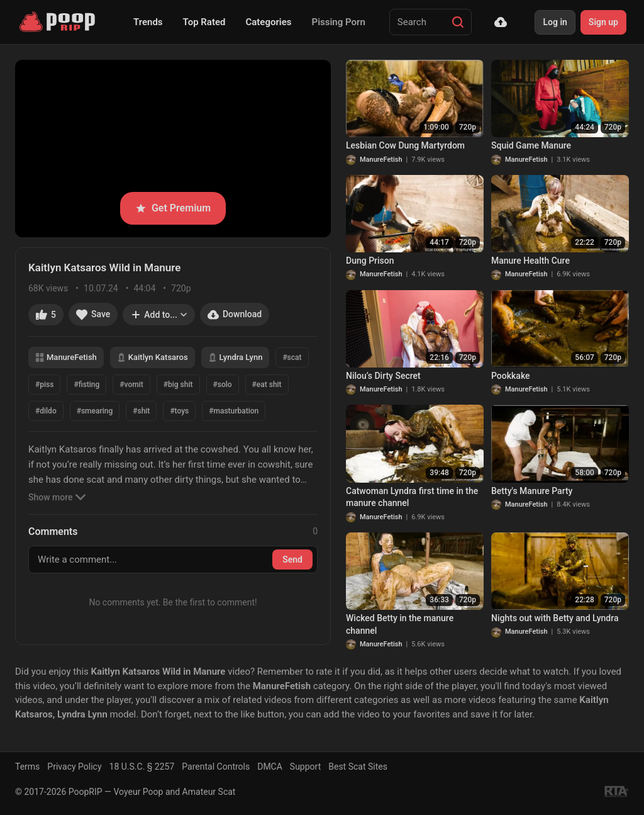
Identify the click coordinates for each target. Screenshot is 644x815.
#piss (44, 385)
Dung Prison (370, 261)
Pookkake (511, 376)
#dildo (46, 411)
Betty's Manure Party (532, 491)
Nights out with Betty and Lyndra (555, 618)
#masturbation (234, 411)
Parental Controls (216, 767)
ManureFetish (66, 357)
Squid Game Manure (531, 145)
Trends (148, 22)
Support (305, 767)
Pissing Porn (339, 22)
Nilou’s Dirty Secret (383, 376)
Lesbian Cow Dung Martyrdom (405, 145)
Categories (268, 22)
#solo (223, 385)
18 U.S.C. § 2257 (142, 767)
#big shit (178, 385)
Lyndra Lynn (236, 357)
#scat (292, 357)
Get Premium (173, 208)
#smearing (95, 411)
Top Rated (204, 22)
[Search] (458, 22)
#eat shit (267, 385)
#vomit (131, 385)
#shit (141, 411)
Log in (555, 22)
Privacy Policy (74, 767)
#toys (179, 411)
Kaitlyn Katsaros (153, 357)
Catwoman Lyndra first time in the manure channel (412, 497)
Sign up (603, 22)
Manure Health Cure (530, 261)
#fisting (86, 385)
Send (292, 559)
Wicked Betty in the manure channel (400, 624)
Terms (27, 767)
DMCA (270, 767)
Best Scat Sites (358, 767)
